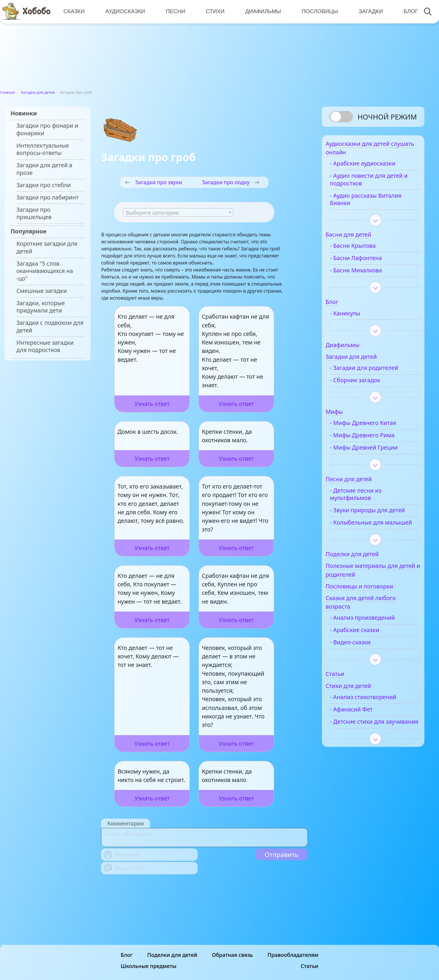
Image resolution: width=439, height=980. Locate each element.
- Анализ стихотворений (374, 715)
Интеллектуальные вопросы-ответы (43, 149)
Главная (7, 92)
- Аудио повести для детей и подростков (377, 183)
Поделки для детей (172, 971)
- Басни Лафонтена (367, 262)
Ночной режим (387, 117)
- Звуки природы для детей (370, 517)
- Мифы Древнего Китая (374, 426)
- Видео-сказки (361, 661)
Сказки (74, 11)
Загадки (368, 11)
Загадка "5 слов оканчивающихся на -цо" (45, 271)
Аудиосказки (124, 11)
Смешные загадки (42, 291)
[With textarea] (204, 838)
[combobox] (178, 212)
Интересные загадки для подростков (45, 346)
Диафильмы (261, 11)
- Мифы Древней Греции (375, 451)
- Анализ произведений (373, 636)
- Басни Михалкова (367, 274)
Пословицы (317, 11)
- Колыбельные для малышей (368, 537)
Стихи (214, 11)
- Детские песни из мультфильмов (367, 497)
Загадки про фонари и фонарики (47, 129)
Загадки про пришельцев (34, 213)
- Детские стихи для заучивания (368, 743)
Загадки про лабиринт (47, 197)
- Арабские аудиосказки (374, 167)
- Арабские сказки (365, 648)
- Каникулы (356, 317)
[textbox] (178, 213)
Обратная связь (232, 971)
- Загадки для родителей (375, 371)
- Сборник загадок (366, 384)
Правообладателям (293, 971)
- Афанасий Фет (362, 728)
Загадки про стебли (44, 185)
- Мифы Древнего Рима (373, 439)
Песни (174, 11)
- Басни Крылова (364, 249)
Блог (408, 11)
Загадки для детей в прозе (44, 169)
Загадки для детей (38, 92)
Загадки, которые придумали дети (41, 307)
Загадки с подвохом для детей (50, 326)
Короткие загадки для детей (47, 247)
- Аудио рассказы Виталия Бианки (377, 203)
